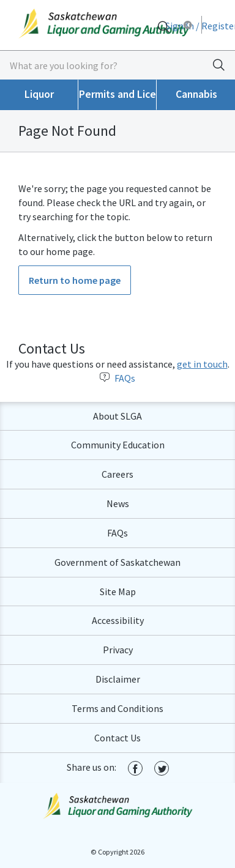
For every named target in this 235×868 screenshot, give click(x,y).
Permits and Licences (118, 94)
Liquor (39, 94)
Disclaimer (118, 679)
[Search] (163, 27)
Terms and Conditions (117, 708)
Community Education (118, 445)
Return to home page (75, 280)
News (118, 503)
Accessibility (118, 620)
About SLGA (117, 416)
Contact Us (117, 738)
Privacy (118, 650)
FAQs (117, 378)
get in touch (202, 364)
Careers (117, 474)
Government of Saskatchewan (117, 562)
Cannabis (196, 94)
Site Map (118, 592)
